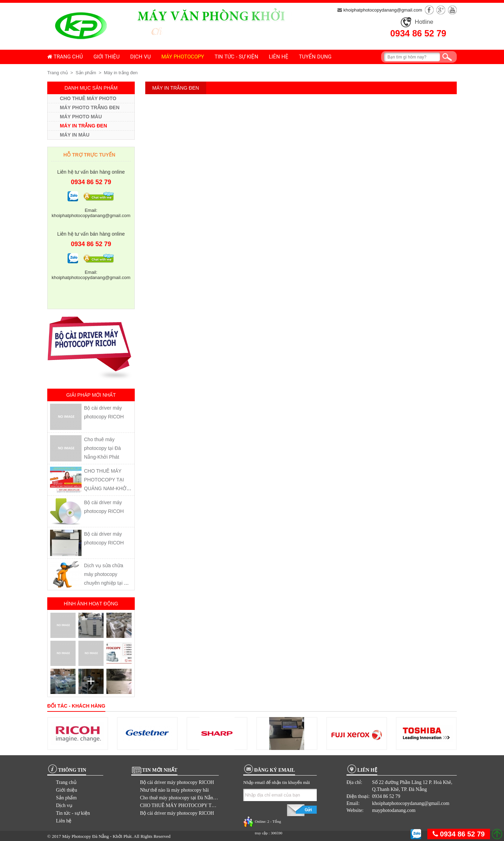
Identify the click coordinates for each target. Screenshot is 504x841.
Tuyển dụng (315, 57)
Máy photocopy (183, 57)
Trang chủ (65, 57)
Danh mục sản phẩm (91, 88)
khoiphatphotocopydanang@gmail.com (380, 10)
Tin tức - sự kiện (236, 57)
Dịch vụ (141, 57)
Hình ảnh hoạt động (91, 604)
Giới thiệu (107, 57)
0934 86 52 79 (418, 33)
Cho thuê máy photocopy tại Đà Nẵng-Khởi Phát (102, 448)
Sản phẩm (86, 73)
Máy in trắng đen (121, 73)
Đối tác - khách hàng (76, 706)
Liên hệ (279, 57)
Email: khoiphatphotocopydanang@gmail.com (91, 213)
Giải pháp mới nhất (91, 395)
